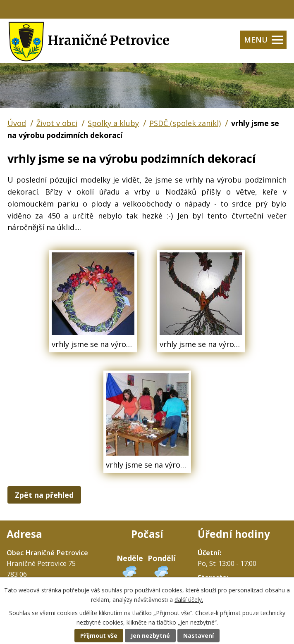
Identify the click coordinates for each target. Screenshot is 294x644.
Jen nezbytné (150, 636)
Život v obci (57, 123)
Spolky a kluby (113, 123)
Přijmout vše (99, 636)
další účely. (189, 600)
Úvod (17, 123)
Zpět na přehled (44, 495)
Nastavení (198, 636)
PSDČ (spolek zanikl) (185, 123)
